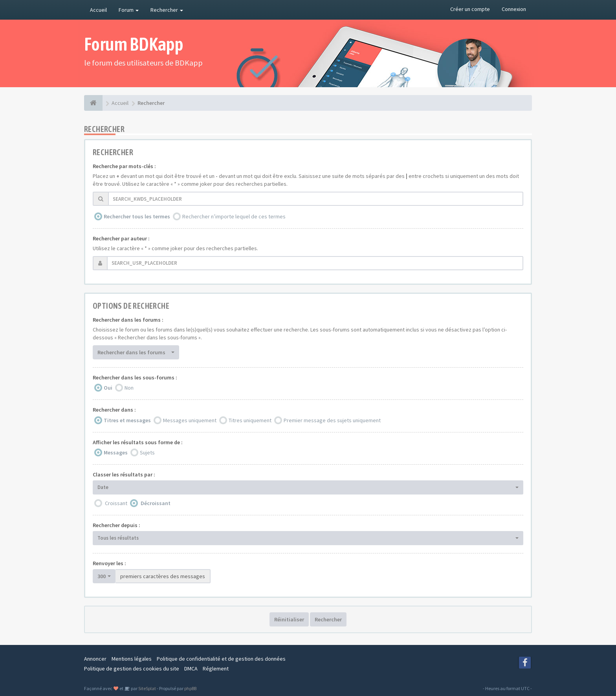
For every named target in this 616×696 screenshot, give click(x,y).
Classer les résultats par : (124, 474)
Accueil (98, 10)
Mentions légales (132, 659)
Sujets (147, 452)
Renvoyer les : (109, 563)
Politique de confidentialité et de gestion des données (221, 659)
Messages (116, 452)
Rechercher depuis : (116, 525)
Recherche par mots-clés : (124, 166)
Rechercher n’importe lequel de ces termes (234, 216)
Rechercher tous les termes (137, 216)
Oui (108, 388)
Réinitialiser (289, 619)
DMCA (191, 669)
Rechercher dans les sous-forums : (135, 377)
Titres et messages (127, 420)
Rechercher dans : (114, 410)
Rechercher (167, 10)
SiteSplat (147, 688)
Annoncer (95, 659)
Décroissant (156, 503)
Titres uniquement (250, 420)
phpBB (190, 688)
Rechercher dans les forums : (128, 320)
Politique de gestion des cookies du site (132, 669)
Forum (129, 10)
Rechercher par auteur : (121, 238)
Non (129, 388)
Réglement (216, 669)
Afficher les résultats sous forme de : (138, 442)
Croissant (116, 503)
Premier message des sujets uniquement (332, 420)
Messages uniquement (190, 420)
